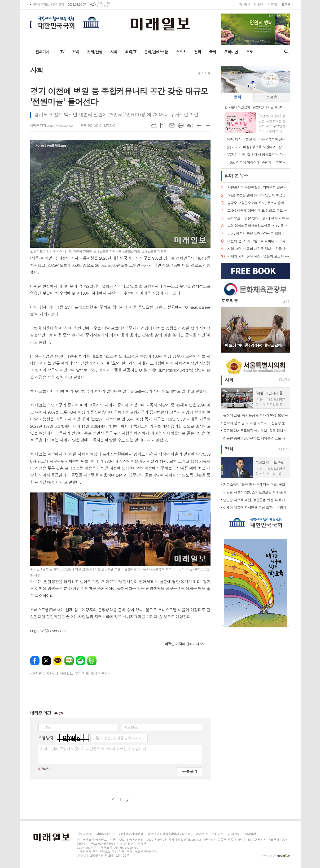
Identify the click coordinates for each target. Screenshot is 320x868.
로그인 (286, 4)
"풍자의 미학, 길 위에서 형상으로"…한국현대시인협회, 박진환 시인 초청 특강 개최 (257, 154)
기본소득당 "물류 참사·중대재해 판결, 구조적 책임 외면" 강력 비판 (257, 484)
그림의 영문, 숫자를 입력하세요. (118, 738)
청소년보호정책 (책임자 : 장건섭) (169, 834)
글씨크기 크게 (199, 125)
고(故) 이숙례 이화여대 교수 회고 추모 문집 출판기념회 (257, 162)
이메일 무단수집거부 (210, 834)
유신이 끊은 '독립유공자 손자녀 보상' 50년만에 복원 (257, 415)
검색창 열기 (285, 52)
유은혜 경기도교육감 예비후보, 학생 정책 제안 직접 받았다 (257, 431)
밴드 (92, 661)
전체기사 (43, 52)
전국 (198, 52)
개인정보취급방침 (131, 834)
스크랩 (190, 125)
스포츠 (181, 52)
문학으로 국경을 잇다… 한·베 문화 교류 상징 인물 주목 (259, 218)
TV (62, 52)
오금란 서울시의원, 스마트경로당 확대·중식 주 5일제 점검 (257, 492)
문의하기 (250, 834)
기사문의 (259, 4)
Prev (228, 329)
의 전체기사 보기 (185, 644)
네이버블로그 (69, 661)
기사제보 (245, 4)
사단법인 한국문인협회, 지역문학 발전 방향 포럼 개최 (259, 188)
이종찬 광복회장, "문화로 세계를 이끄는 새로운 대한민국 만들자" (257, 438)
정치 (76, 52)
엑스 (46, 661)
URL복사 (154, 125)
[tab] (237, 97)
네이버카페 (80, 661)
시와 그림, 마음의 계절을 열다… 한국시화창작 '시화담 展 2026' (259, 249)
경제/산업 (95, 52)
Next (283, 329)
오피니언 (231, 52)
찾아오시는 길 (105, 834)
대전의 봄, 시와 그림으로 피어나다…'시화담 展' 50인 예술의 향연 (259, 241)
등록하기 (190, 771)
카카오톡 (58, 661)
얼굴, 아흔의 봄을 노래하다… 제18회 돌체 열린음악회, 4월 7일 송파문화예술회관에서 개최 (259, 234)
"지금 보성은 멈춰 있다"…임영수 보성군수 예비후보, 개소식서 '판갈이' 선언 (259, 195)
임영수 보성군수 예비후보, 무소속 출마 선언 (259, 203)
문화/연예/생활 (156, 52)
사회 (114, 52)
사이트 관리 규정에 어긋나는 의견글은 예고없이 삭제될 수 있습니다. (94, 749)
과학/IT (131, 52)
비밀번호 (131, 727)
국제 (213, 52)
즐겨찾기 (58, 4)
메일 (172, 125)
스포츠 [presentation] (272, 97)
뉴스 (236, 176)
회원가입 (273, 4)
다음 (127, 800)
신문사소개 (84, 834)
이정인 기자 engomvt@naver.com (53, 125)
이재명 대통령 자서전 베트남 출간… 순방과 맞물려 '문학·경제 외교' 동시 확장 (257, 507)
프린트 (181, 125)
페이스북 (35, 661)
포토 (249, 52)
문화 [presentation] (237, 97)
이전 (113, 800)
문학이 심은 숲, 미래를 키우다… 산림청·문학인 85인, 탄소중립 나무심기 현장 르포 (257, 423)
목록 (163, 125)
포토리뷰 (230, 301)
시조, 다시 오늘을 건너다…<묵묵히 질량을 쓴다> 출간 (257, 139)
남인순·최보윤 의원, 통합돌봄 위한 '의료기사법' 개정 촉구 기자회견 (257, 500)
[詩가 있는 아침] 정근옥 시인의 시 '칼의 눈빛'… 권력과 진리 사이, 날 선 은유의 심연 (257, 147)
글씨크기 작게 (208, 125)
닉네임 (45, 727)
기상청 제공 (103, 6)
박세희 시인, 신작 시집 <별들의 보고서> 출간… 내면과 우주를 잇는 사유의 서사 (259, 257)
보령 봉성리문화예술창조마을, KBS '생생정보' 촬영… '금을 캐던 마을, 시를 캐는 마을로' (259, 226)
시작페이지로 (41, 4)
